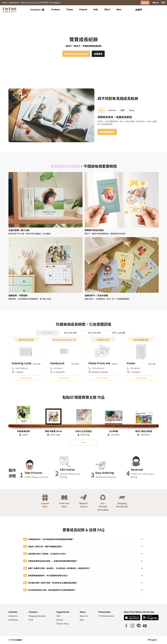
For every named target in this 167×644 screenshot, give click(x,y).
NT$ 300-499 (70, 333)
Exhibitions (13, 620)
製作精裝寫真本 (107, 132)
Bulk (96, 10)
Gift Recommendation (76, 54)
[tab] (56, 10)
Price (31, 620)
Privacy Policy (63, 624)
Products (56, 10)
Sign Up (145, 3)
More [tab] (119, 10)
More (84, 442)
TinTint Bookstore (106, 616)
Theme (70, 10)
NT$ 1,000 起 (119, 333)
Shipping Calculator (37, 616)
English (154, 640)
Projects (83, 10)
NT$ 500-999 (95, 333)
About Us (84, 616)
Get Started (26, 378)
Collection (13, 616)
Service (60, 620)
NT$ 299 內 (47, 333)
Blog (82, 620)
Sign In (155, 3)
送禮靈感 (98, 54)
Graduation (37, 10)
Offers (107, 10)
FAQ (163, 3)
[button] (23, 415)
